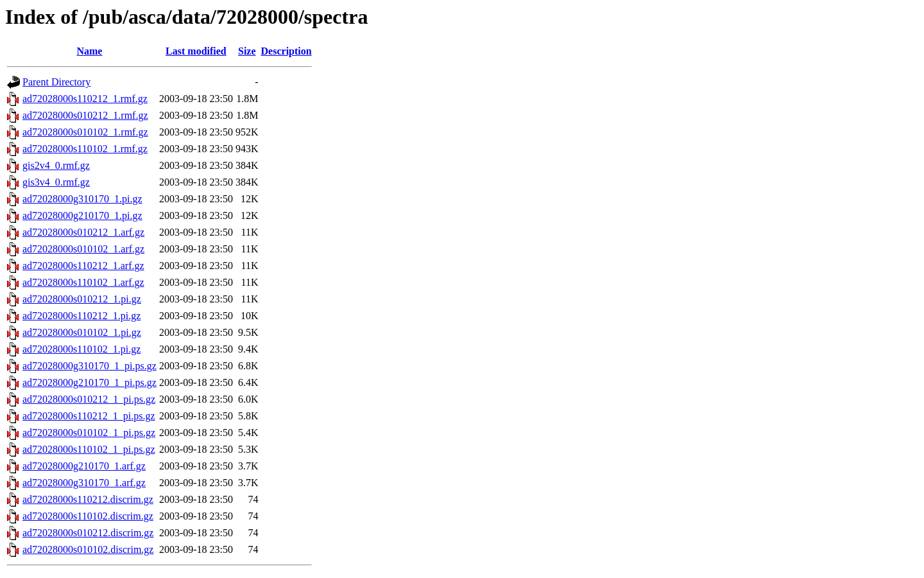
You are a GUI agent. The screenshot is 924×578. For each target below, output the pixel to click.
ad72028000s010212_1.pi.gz (82, 299)
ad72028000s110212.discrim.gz (88, 499)
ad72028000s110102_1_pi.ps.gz (89, 449)
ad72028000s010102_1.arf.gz (83, 249)
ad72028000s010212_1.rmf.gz (85, 115)
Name (89, 51)
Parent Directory (56, 82)
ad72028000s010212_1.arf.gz (83, 232)
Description (287, 51)
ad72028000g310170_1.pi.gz (82, 199)
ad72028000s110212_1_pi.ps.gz (89, 416)
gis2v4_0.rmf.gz (56, 165)
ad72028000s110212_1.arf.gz (83, 266)
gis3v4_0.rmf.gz (56, 182)
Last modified (196, 51)
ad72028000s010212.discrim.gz (88, 533)
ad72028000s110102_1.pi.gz (81, 349)
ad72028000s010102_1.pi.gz (82, 332)
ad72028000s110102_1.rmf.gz (85, 149)
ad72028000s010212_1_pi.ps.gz (89, 399)
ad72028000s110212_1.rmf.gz (85, 99)
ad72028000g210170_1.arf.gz (84, 466)
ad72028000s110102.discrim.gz (88, 516)
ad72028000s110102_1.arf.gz (83, 282)
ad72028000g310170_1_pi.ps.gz (90, 366)
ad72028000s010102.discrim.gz (88, 549)
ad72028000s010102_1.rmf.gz (85, 132)
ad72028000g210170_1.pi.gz (82, 215)
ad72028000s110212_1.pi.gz (81, 316)
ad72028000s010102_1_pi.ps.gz (89, 433)
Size (247, 51)
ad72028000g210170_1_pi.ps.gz (90, 382)
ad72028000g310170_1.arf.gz (84, 483)
